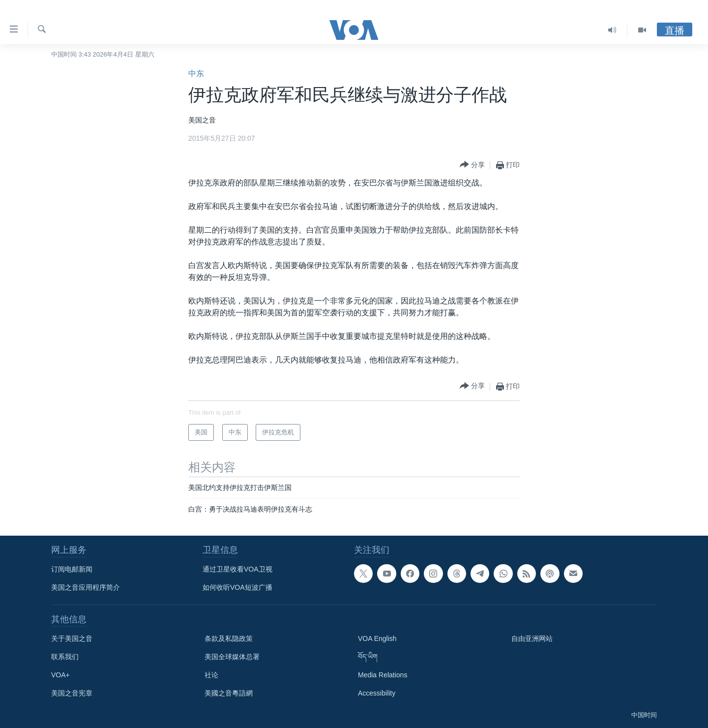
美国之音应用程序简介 (86, 587)
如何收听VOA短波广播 (237, 587)
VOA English (377, 638)
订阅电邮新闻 (72, 569)
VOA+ (60, 675)
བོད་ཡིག (368, 657)
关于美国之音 (72, 638)
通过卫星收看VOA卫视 (237, 569)
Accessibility (377, 693)
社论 (211, 675)
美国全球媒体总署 (232, 657)
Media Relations (383, 675)
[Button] (472, 165)
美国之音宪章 (72, 693)
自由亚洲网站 (532, 638)
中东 (196, 74)
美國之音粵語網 (229, 693)
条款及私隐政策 (229, 638)
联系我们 (65, 657)
